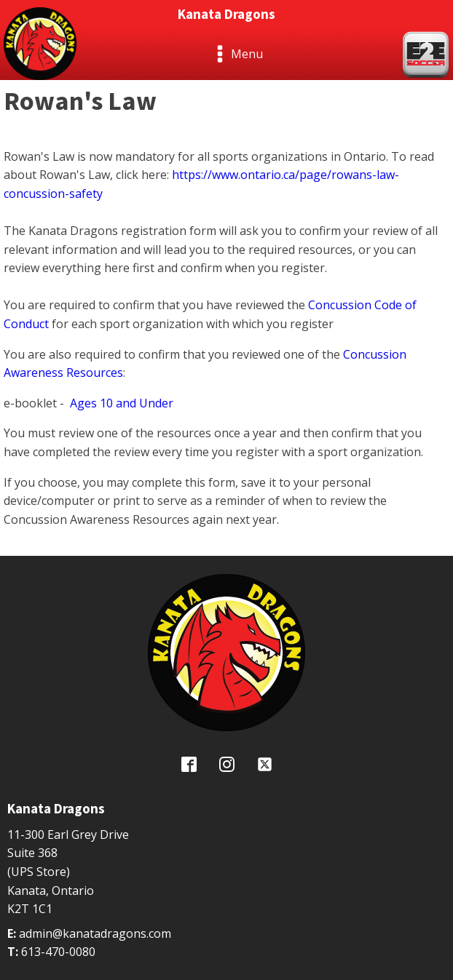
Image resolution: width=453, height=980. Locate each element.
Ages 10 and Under (122, 403)
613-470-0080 (58, 952)
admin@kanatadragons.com (95, 933)
